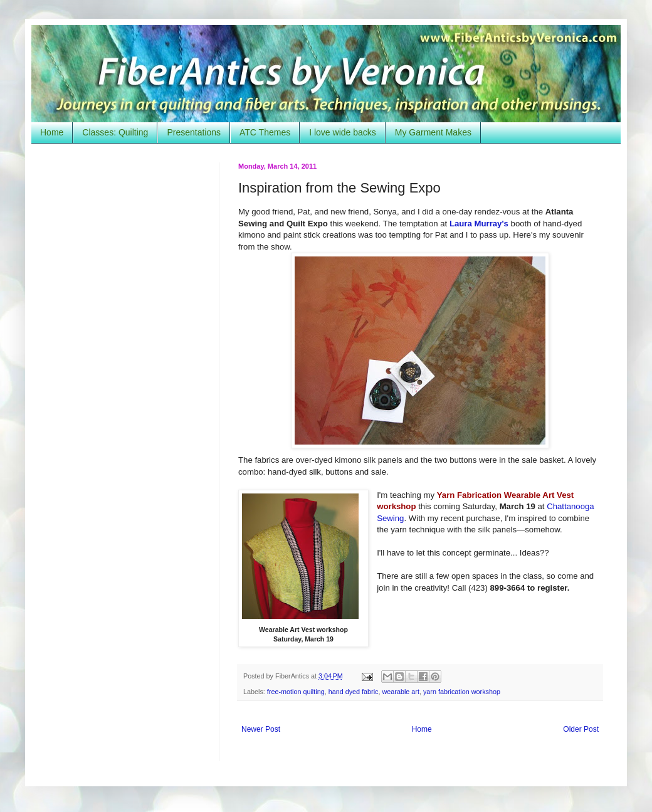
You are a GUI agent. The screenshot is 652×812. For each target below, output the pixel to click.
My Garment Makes (433, 132)
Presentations (194, 132)
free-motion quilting (296, 692)
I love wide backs (343, 132)
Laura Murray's (479, 224)
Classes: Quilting (115, 132)
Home (52, 132)
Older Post (581, 729)
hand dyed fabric (354, 692)
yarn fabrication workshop (462, 692)
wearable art (401, 692)
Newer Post (261, 729)
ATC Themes (265, 132)
